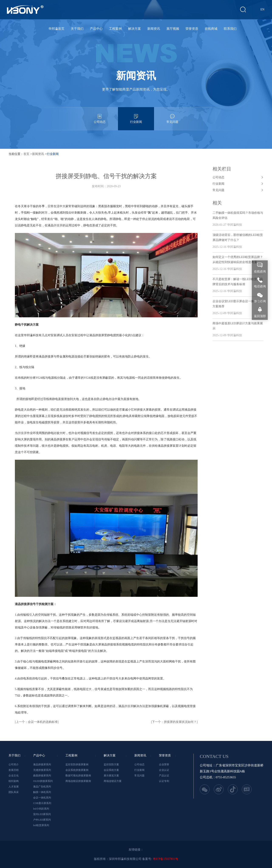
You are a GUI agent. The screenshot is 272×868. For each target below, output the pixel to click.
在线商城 (211, 29)
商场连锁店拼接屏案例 (78, 781)
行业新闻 (136, 115)
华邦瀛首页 (56, 29)
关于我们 (77, 29)
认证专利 (164, 781)
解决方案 (135, 29)
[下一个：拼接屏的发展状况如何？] (174, 722)
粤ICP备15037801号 (166, 859)
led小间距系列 (41, 809)
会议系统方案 (111, 770)
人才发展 (14, 787)
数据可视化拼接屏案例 (78, 776)
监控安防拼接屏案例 (77, 764)
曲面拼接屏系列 (42, 776)
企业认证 (164, 770)
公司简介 (14, 764)
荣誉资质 (192, 29)
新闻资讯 (154, 29)
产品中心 (96, 29)
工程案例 (115, 29)
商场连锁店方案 (113, 781)
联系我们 (230, 29)
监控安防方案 (111, 764)
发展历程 (14, 770)
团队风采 (14, 792)
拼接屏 (58, 225)
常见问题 (172, 115)
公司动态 (100, 115)
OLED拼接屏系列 (43, 781)
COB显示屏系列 (42, 803)
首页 (26, 154)
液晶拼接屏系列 (42, 764)
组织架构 (14, 781)
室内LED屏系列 (42, 814)
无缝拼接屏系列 (42, 770)
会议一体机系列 (42, 798)
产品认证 (164, 776)
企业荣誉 (164, 764)
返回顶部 (260, 316)
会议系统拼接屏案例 (77, 770)
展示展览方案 (111, 776)
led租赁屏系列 (41, 825)
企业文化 (14, 776)
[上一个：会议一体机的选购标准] (37, 722)
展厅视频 (173, 29)
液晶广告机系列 (42, 787)
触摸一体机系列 (42, 792)
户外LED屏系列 (42, 820)
